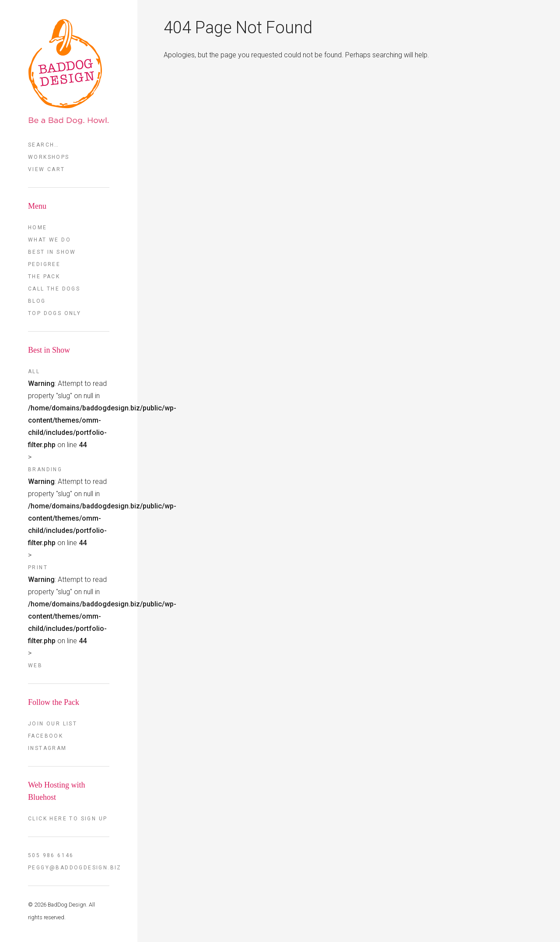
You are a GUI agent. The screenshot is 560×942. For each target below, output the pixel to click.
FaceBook (45, 736)
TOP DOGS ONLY (54, 313)
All (34, 371)
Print (38, 567)
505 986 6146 (51, 855)
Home (38, 228)
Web (35, 665)
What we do (49, 240)
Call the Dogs (54, 289)
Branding (45, 469)
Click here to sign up (68, 819)
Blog (37, 301)
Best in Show (52, 252)
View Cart (47, 169)
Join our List (52, 724)
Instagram (47, 748)
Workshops (49, 157)
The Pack (44, 277)
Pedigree (44, 264)
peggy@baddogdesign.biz (69, 868)
